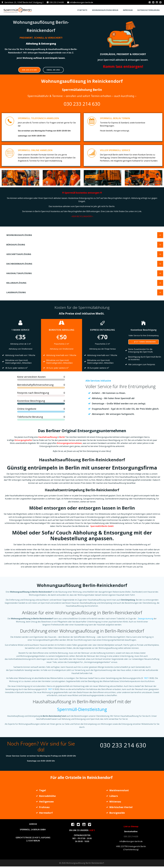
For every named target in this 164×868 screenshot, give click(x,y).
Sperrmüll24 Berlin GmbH (102, 527)
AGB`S (92, 832)
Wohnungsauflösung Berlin (105, 10)
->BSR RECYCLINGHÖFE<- (82, 217)
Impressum (128, 10)
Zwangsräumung (145, 620)
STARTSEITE (82, 10)
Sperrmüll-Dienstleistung (82, 710)
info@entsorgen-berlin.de (131, 843)
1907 (146, 679)
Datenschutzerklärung (148, 10)
